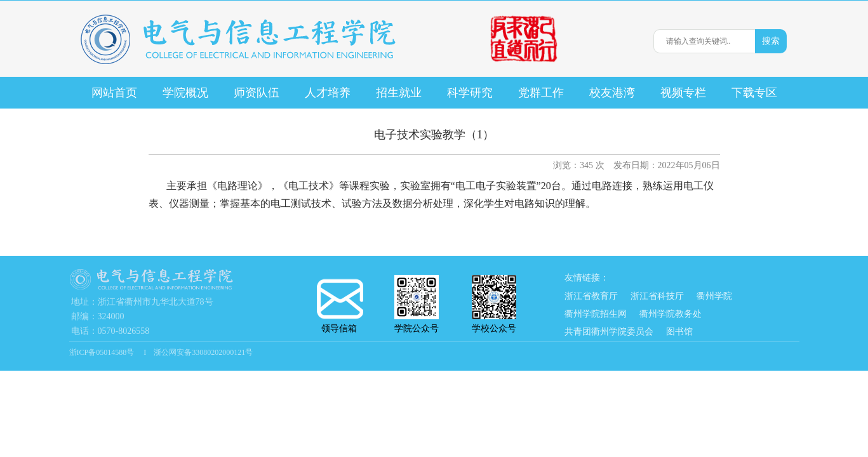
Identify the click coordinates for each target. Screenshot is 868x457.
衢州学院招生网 (596, 314)
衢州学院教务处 (671, 314)
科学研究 (470, 93)
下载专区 (754, 93)
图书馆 (679, 332)
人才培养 (328, 93)
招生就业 (399, 93)
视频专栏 (683, 93)
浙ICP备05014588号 (103, 352)
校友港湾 (612, 93)
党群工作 (541, 93)
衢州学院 (714, 296)
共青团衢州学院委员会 (609, 332)
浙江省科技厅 (657, 296)
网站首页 (114, 93)
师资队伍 (257, 93)
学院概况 (185, 93)
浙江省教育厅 (591, 296)
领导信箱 (339, 306)
